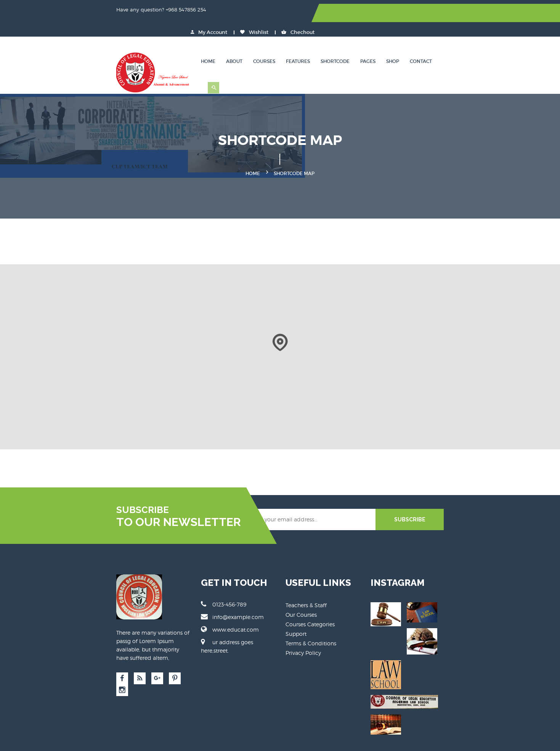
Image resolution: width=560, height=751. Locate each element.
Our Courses (302, 598)
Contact (472, 44)
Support (296, 617)
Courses (316, 44)
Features (349, 44)
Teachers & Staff (306, 588)
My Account (398, 13)
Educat (184, 740)
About (286, 44)
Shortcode (387, 44)
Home (260, 44)
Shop (444, 44)
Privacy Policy (304, 636)
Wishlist (443, 13)
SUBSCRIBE (469, 503)
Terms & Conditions (311, 626)
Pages (419, 44)
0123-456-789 (194, 587)
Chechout (487, 13)
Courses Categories (310, 607)
